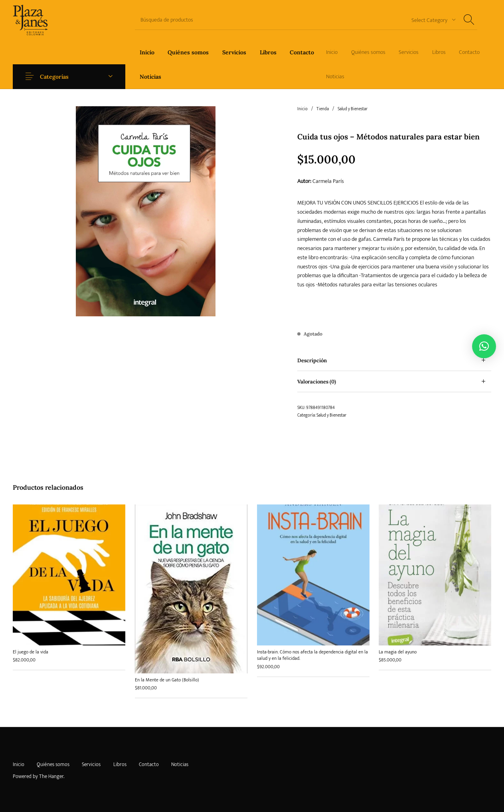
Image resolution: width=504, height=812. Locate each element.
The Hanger (51, 776)
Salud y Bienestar (353, 109)
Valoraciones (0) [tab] (317, 382)
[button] (484, 346)
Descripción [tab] (312, 360)
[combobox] (431, 20)
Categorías (54, 77)
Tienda (323, 109)
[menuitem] (147, 52)
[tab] (394, 360)
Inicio (302, 109)
